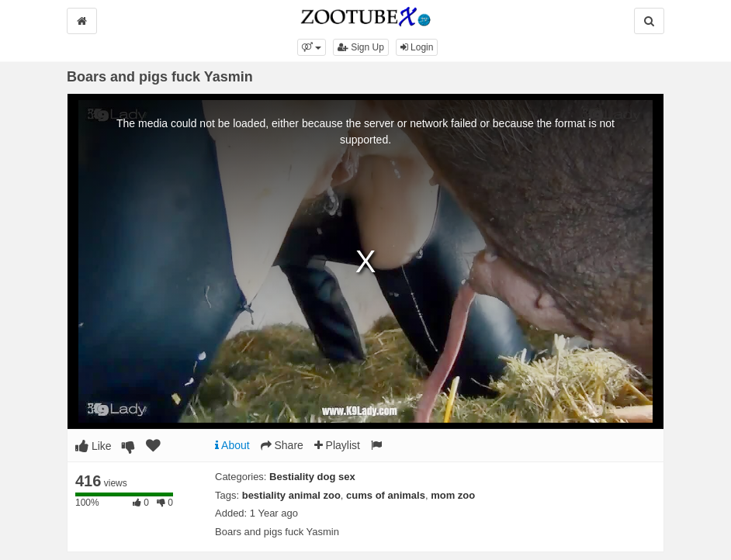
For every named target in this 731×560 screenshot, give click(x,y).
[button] (312, 47)
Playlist (337, 445)
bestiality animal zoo (291, 495)
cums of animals (386, 495)
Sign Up (361, 47)
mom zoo (453, 495)
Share (282, 445)
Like (94, 446)
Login (417, 47)
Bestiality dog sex (312, 477)
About (232, 445)
